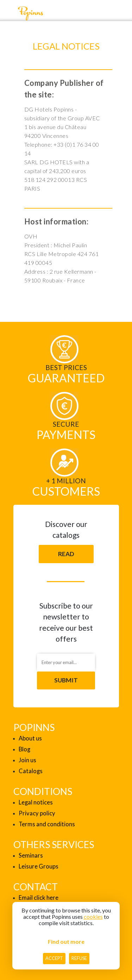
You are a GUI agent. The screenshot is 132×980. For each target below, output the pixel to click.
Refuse (79, 958)
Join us (27, 760)
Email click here (39, 898)
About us (30, 738)
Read (66, 554)
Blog (24, 749)
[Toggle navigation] (9, 13)
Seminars (31, 855)
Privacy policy (37, 813)
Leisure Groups (39, 866)
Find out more (66, 941)
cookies (93, 917)
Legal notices (36, 802)
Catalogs (31, 771)
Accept (54, 958)
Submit (66, 680)
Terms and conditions (47, 824)
